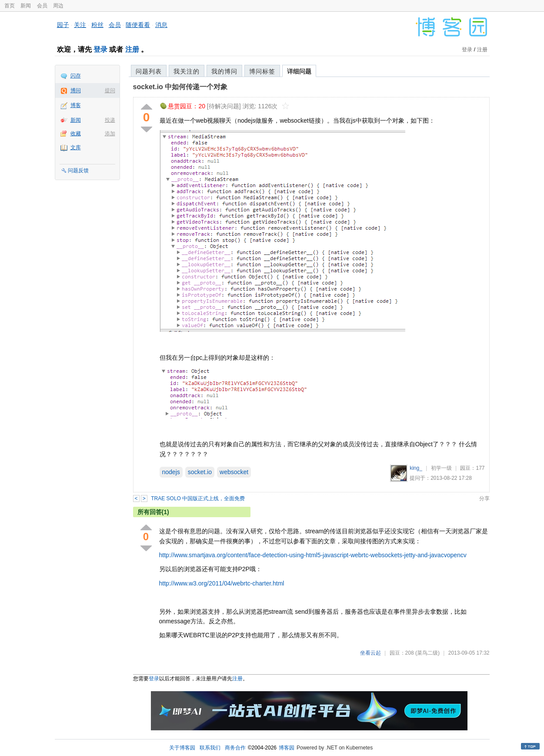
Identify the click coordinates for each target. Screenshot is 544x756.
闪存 (76, 76)
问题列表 (149, 71)
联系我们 (210, 748)
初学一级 (441, 468)
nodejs (171, 472)
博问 (76, 90)
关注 (80, 25)
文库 (76, 147)
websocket (234, 472)
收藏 (76, 134)
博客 (76, 105)
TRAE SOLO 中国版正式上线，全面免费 (198, 498)
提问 (110, 90)
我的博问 (224, 71)
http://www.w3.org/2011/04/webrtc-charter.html (222, 583)
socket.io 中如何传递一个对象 (180, 87)
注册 (132, 49)
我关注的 (187, 71)
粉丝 (97, 25)
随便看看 (138, 25)
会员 (42, 6)
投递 (110, 120)
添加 (110, 134)
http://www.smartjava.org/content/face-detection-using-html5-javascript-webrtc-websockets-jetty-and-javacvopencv (313, 555)
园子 (63, 25)
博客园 (287, 748)
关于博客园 (182, 748)
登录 (100, 49)
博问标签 (262, 71)
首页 (10, 6)
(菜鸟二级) (427, 653)
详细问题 (299, 71)
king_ (416, 468)
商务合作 (235, 748)
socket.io (200, 472)
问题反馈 (78, 171)
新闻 (26, 6)
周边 (58, 6)
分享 (484, 498)
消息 (161, 25)
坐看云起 (370, 653)
